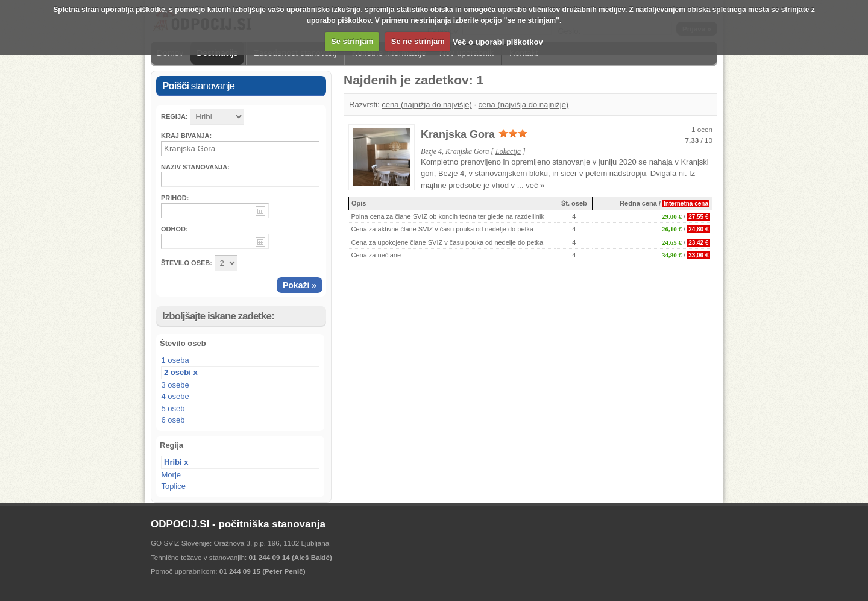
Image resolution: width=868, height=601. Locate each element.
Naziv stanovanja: (195, 167)
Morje (171, 475)
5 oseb (173, 408)
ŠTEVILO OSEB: (187, 263)
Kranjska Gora (458, 134)
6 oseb (173, 420)
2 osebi (178, 372)
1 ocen (702, 129)
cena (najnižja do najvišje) (427, 105)
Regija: (175, 116)
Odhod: (175, 229)
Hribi (173, 462)
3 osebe (175, 385)
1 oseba (175, 360)
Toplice (174, 486)
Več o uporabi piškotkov (498, 41)
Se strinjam (352, 41)
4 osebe (175, 396)
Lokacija (508, 151)
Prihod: (175, 198)
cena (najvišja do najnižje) (524, 105)
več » (535, 185)
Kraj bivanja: (186, 136)
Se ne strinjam (418, 41)
